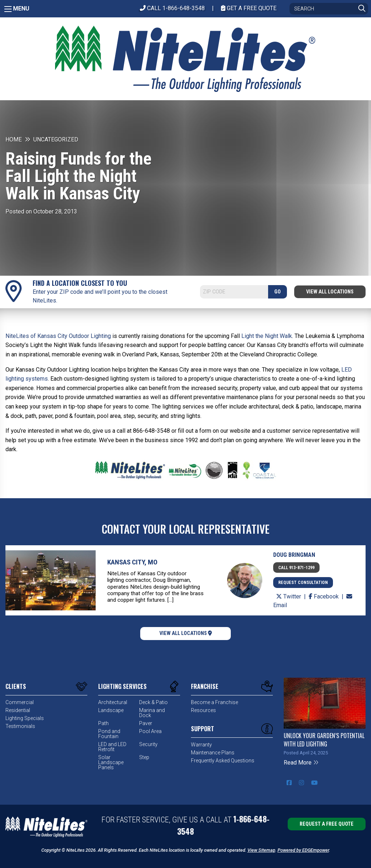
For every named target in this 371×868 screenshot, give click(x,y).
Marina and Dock (152, 713)
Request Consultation (303, 583)
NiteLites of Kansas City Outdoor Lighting (58, 336)
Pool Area (150, 731)
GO (278, 292)
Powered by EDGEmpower (303, 850)
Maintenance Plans (213, 753)
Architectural (113, 702)
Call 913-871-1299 (296, 568)
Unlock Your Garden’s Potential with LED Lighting (324, 740)
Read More (301, 763)
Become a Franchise (214, 702)
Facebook (324, 596)
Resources (203, 710)
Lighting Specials (25, 718)
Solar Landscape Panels (111, 762)
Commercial (20, 702)
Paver (146, 723)
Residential (18, 710)
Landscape (111, 710)
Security (148, 744)
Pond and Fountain (109, 734)
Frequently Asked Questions (223, 761)
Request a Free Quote (327, 824)
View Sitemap (261, 850)
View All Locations (330, 292)
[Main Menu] (8, 9)
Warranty (201, 745)
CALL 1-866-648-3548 (172, 8)
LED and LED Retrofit (112, 747)
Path (103, 723)
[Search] (329, 9)
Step (144, 757)
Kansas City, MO (132, 562)
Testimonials (20, 726)
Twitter (289, 596)
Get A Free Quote (249, 8)
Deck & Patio (153, 702)
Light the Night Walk (267, 336)
